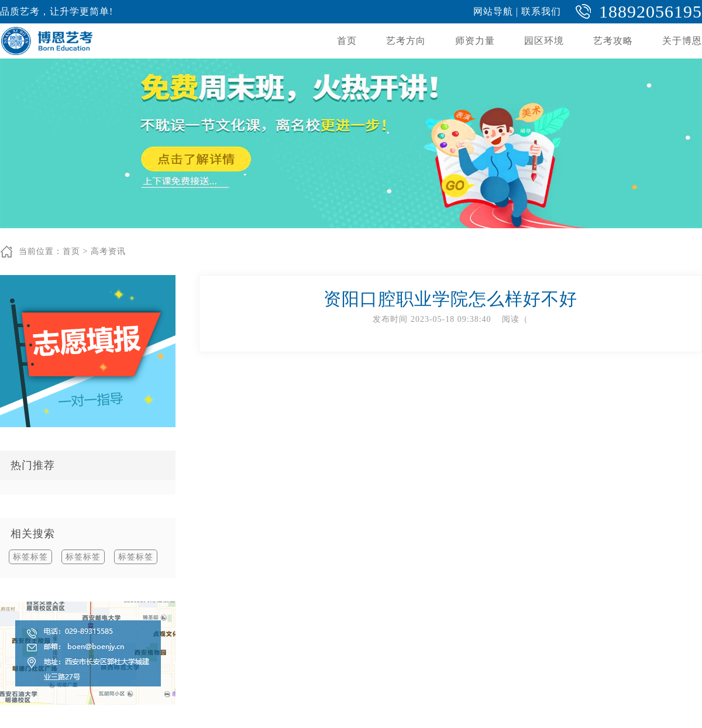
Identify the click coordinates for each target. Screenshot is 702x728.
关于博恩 (682, 41)
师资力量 (475, 41)
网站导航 (493, 11)
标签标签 (30, 557)
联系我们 (541, 11)
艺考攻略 (613, 41)
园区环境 (544, 41)
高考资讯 (108, 251)
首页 (347, 41)
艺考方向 (406, 41)
